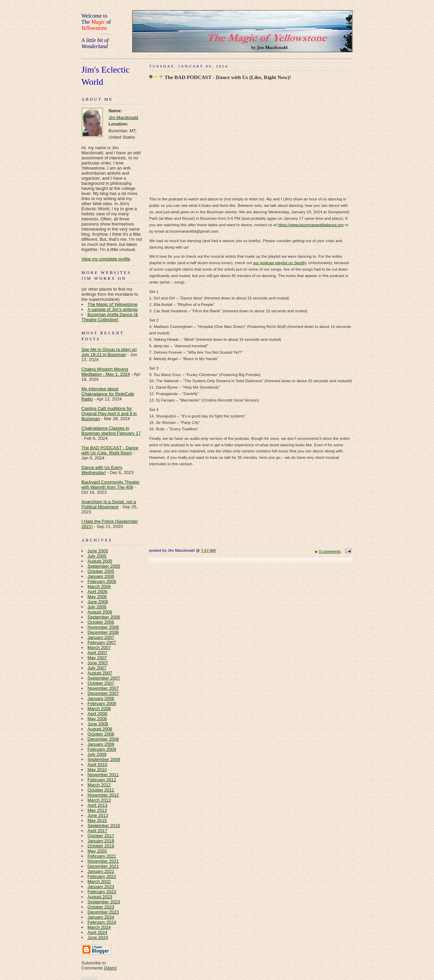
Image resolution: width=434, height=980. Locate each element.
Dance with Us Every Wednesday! (102, 470)
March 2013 (99, 800)
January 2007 (101, 637)
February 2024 (102, 922)
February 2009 (102, 749)
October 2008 (101, 734)
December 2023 (103, 912)
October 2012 (101, 790)
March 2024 (99, 927)
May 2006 (97, 597)
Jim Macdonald (123, 117)
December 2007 (103, 693)
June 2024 (98, 937)
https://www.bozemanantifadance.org (311, 225)
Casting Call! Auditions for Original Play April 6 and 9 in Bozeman (109, 414)
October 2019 (101, 846)
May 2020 (97, 851)
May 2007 (97, 658)
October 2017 (101, 836)
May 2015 (97, 820)
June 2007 (98, 663)
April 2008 (97, 714)
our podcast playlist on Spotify (279, 263)
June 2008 (98, 724)
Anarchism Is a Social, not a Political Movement (109, 504)
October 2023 (101, 907)
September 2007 (104, 678)
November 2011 (103, 775)
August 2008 (100, 729)
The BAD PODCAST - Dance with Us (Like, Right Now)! (110, 450)
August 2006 (100, 612)
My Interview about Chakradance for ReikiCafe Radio (108, 394)
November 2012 (103, 795)
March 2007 (99, 648)
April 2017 (97, 831)
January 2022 (101, 871)
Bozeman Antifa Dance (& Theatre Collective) (110, 317)
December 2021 (103, 866)
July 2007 (97, 668)
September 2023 (104, 902)
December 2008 (103, 739)
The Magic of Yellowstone (112, 304)
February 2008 (102, 703)
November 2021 (103, 861)
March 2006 (99, 586)
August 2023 (100, 897)
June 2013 (98, 815)
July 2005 (97, 556)
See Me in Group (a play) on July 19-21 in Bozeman (109, 352)
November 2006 (103, 627)
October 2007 (101, 683)
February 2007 (102, 642)
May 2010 (97, 770)
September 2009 (104, 759)
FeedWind (89, 978)
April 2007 (97, 653)
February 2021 (102, 856)
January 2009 (101, 744)
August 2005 (100, 561)
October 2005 (101, 571)
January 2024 (101, 917)
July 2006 (97, 607)
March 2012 (99, 785)
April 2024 (97, 932)
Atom (110, 968)
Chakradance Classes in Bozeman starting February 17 (111, 431)
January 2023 (101, 887)
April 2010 (97, 765)
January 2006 (101, 576)
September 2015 (104, 826)
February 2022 (102, 876)
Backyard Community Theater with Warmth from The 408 (111, 485)
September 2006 (104, 617)
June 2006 (98, 602)
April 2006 (97, 592)
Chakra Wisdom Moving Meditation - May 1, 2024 (106, 372)
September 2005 (104, 566)
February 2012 (102, 780)
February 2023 (102, 892)
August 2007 (100, 673)
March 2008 (99, 709)
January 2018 (101, 841)
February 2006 (102, 581)
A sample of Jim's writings (113, 309)
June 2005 (98, 551)
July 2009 (97, 754)
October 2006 (101, 622)
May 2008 (97, 719)
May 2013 (97, 810)
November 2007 (103, 688)
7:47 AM (208, 550)
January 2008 (101, 698)
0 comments (330, 551)
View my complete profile (106, 259)
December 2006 (103, 632)
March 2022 (99, 881)
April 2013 (97, 805)
